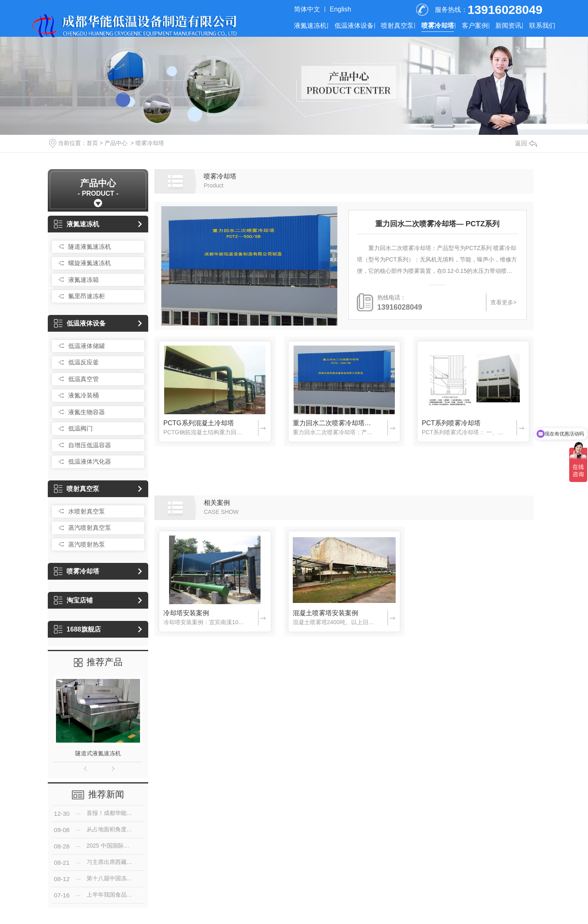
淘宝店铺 (73, 600)
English (341, 9)
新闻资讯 (508, 26)
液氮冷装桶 (84, 395)
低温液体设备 (354, 26)
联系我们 (542, 26)
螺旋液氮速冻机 (90, 263)
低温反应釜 (84, 362)
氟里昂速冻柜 (87, 296)
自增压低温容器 (90, 445)
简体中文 (307, 9)
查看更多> (503, 302)
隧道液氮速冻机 (90, 247)
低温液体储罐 (87, 346)
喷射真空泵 (397, 26)
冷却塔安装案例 (186, 613)
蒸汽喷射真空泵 (90, 528)
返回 (526, 143)
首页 (92, 143)
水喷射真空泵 (87, 511)
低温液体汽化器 (90, 461)
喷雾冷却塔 (438, 26)
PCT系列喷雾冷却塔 (451, 423)
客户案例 (475, 26)
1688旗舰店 (77, 629)
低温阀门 (80, 428)
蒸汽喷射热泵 (87, 544)
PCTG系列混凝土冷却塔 (198, 423)
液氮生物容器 (87, 412)
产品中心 (116, 143)
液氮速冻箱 (84, 280)
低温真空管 (84, 379)
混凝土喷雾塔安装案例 (325, 613)
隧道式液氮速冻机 (98, 753)
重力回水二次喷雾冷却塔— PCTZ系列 (437, 224)
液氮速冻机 (310, 26)
